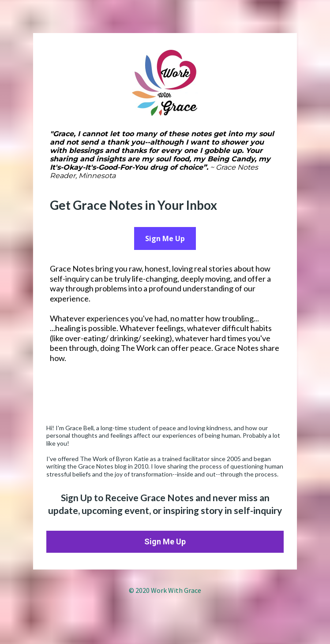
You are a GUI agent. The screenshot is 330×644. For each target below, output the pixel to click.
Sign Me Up (165, 238)
